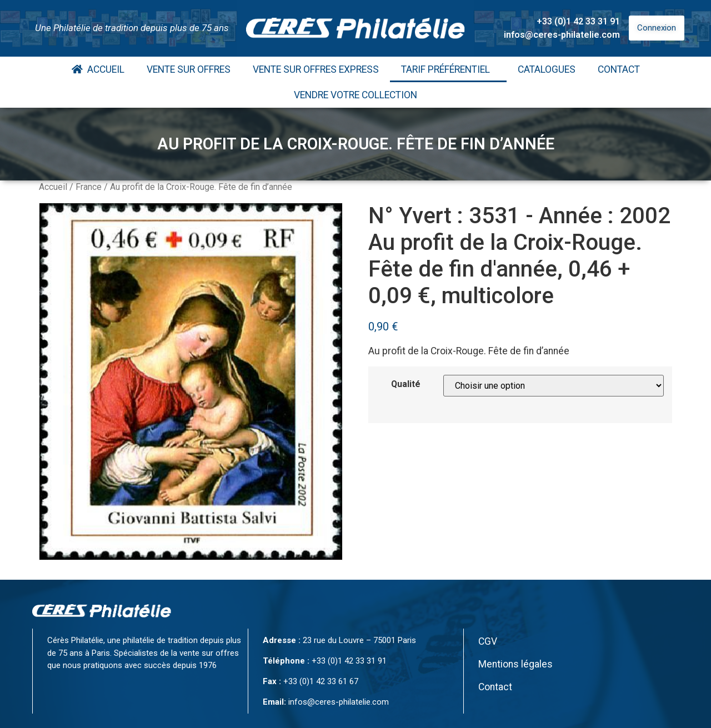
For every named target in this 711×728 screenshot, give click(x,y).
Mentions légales (515, 664)
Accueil (98, 69)
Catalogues (547, 69)
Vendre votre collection (355, 95)
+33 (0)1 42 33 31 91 (578, 21)
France (89, 187)
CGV (488, 641)
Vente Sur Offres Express (316, 69)
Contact (619, 69)
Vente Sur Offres (189, 69)
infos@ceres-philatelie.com (562, 35)
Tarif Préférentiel (448, 69)
